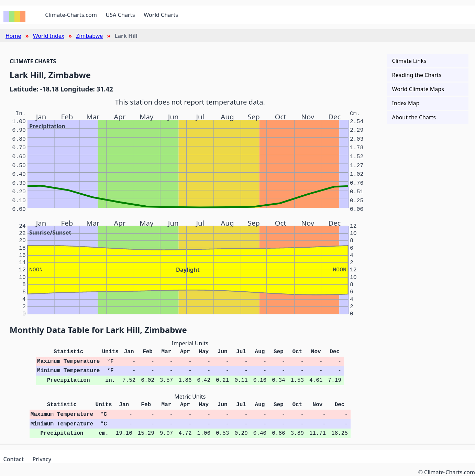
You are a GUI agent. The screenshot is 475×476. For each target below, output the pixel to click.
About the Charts (414, 117)
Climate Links (409, 61)
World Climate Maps (418, 89)
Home (13, 36)
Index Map (406, 103)
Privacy (42, 459)
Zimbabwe (89, 36)
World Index (49, 36)
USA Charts (120, 15)
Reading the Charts (417, 75)
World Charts (161, 15)
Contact (14, 459)
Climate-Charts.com (71, 15)
